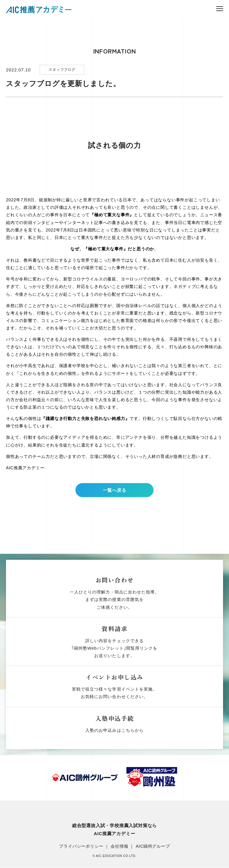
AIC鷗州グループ (153, 847)
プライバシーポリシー (81, 847)
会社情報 (119, 847)
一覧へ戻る (114, 495)
